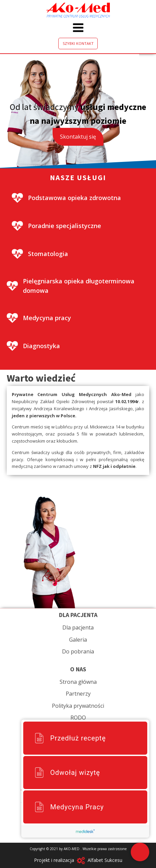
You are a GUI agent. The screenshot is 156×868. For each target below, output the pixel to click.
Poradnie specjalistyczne (65, 226)
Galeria (78, 640)
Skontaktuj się (78, 137)
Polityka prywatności (78, 706)
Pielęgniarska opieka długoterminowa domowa (79, 286)
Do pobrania (78, 651)
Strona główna (78, 682)
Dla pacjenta (78, 627)
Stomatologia (48, 254)
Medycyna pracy (47, 318)
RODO (78, 718)
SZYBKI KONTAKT (78, 43)
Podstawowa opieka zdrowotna (74, 198)
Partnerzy (78, 694)
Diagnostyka (41, 346)
